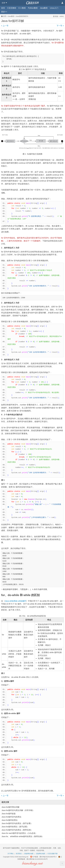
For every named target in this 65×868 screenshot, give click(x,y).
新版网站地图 (29, 854)
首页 (3, 8)
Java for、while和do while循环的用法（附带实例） (23, 836)
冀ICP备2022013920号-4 (48, 857)
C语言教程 (12, 8)
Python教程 (33, 8)
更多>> (4, 12)
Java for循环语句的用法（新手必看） (17, 823)
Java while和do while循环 (15, 601)
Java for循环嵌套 (9, 814)
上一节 (5, 26)
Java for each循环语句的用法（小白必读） (19, 833)
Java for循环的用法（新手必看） (15, 827)
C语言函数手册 (52, 854)
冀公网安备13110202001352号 (37, 859)
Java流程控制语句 (22, 16)
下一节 (60, 26)
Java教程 (44, 8)
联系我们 (19, 854)
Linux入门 (54, 8)
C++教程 (22, 8)
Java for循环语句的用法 (11, 817)
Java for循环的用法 (10, 820)
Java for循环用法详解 (10, 807)
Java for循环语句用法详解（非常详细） (18, 810)
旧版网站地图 (40, 854)
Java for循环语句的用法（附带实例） (17, 830)
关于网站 (11, 854)
